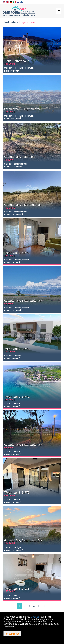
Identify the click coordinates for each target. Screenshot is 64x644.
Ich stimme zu (12, 634)
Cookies (35, 617)
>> (44, 606)
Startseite (9, 22)
